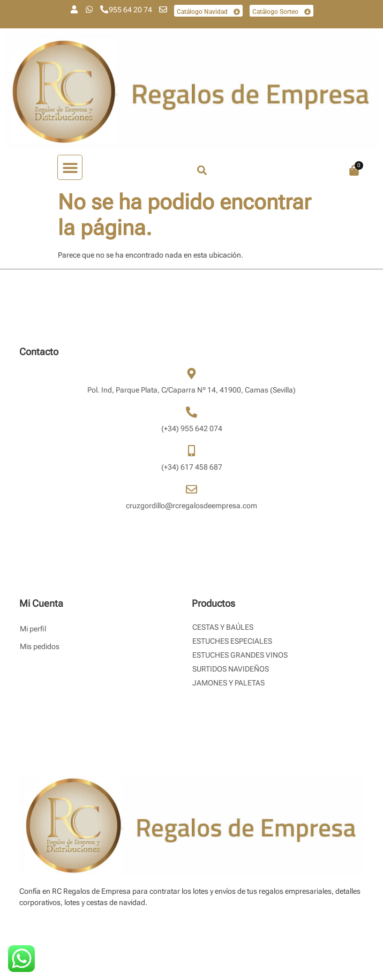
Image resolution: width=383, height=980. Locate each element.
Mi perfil (33, 629)
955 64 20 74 (130, 10)
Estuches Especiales (232, 641)
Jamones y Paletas (228, 683)
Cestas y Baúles (223, 627)
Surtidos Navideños (231, 669)
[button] (70, 167)
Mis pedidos (40, 646)
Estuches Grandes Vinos (240, 655)
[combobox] (242, 170)
